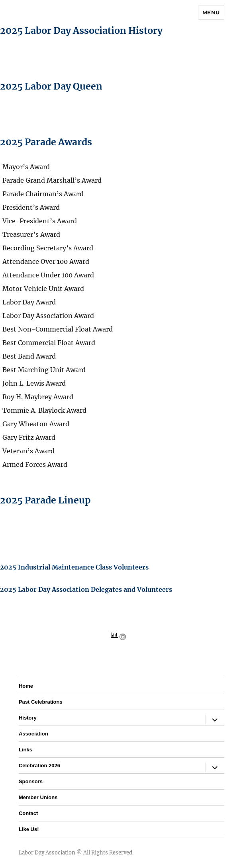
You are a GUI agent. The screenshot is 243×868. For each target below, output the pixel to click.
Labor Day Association (47, 853)
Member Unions (38, 797)
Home (26, 686)
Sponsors (31, 781)
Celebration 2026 (39, 766)
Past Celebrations (41, 702)
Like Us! (29, 829)
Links (25, 750)
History (28, 718)
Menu (211, 12)
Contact (28, 813)
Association (33, 734)
